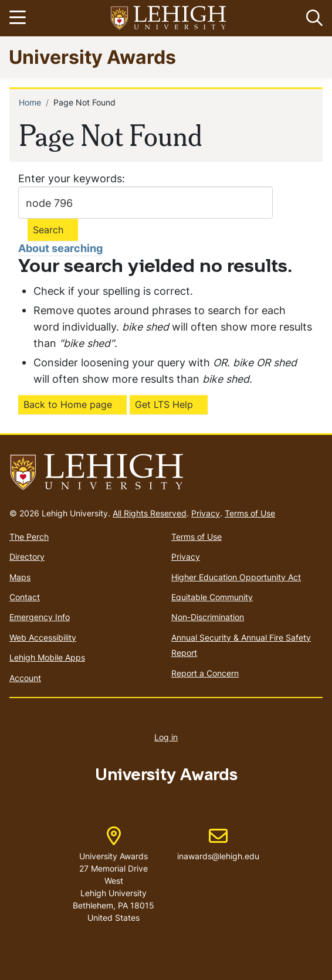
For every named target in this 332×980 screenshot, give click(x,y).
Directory (27, 557)
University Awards (92, 57)
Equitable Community (212, 597)
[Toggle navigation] (19, 18)
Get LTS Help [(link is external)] (164, 404)
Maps (20, 577)
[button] (312, 18)
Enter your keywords (70, 178)
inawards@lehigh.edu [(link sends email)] (218, 844)
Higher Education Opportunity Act (236, 577)
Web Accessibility (43, 637)
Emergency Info (40, 617)
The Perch (29, 537)
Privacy (206, 513)
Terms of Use (250, 513)
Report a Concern (205, 673)
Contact (25, 597)
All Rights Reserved (150, 513)
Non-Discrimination (208, 617)
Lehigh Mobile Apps (47, 657)
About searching (60, 248)
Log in (166, 737)
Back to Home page (68, 404)
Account (25, 678)
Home (30, 102)
